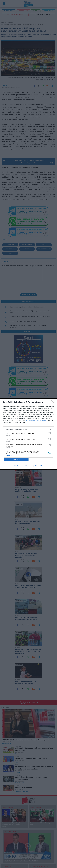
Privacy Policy (39, 466)
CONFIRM (16, 459)
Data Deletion (18, 466)
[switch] (50, 433)
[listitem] (28, 429)
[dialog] (28, 434)
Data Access (28, 466)
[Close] (53, 402)
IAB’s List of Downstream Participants (36, 421)
